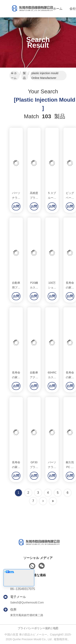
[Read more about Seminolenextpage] (43, 501)
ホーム (58, 9)
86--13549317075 (23, 589)
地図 (56, 628)
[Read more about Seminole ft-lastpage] (53, 501)
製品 (24, 76)
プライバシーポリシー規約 (34, 628)
